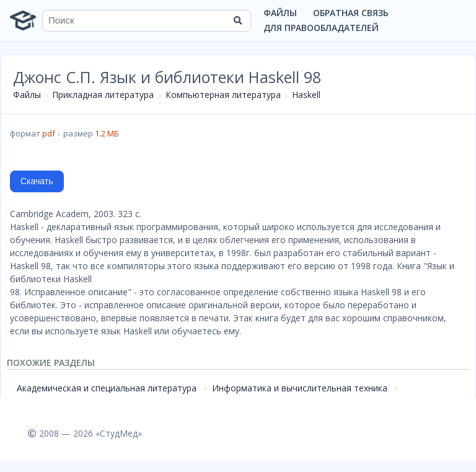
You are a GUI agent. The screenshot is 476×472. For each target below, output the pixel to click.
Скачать (37, 181)
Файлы (280, 13)
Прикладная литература (103, 95)
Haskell (306, 95)
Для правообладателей (321, 28)
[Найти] (237, 20)
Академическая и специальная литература (107, 388)
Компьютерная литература (223, 95)
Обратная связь (351, 13)
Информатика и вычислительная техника (300, 388)
